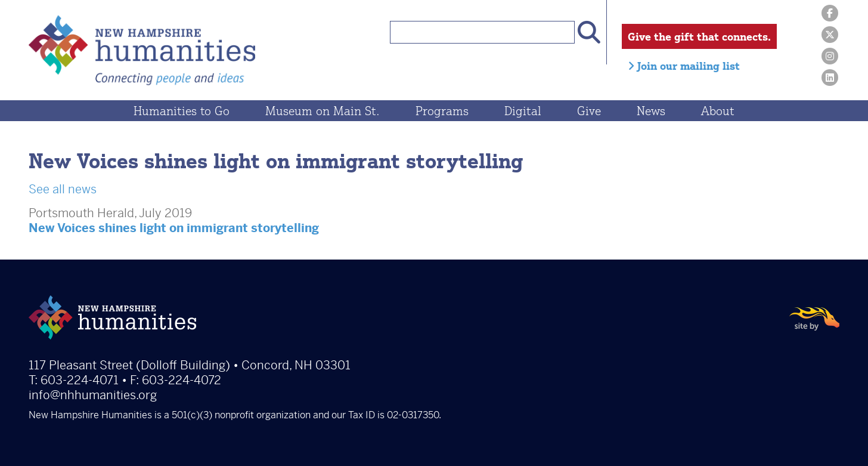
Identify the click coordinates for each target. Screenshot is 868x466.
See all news (63, 189)
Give (589, 111)
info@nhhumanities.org (93, 395)
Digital (523, 111)
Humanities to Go (182, 111)
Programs (442, 111)
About (718, 111)
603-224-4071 (80, 380)
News (651, 111)
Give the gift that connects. (699, 36)
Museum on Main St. (323, 111)
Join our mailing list (684, 66)
